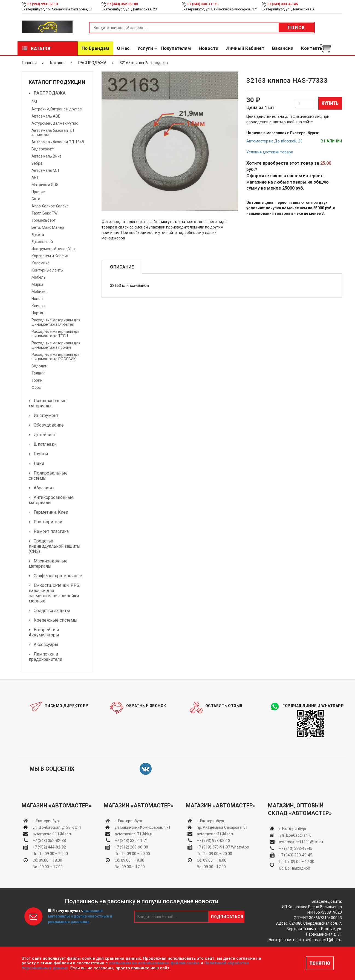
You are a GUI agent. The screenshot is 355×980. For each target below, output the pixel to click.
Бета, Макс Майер (48, 227)
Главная (29, 63)
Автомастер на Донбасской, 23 (274, 141)
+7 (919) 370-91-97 (213, 847)
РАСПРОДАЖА (92, 63)
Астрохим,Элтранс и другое (57, 109)
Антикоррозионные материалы (51, 500)
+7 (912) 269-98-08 (131, 847)
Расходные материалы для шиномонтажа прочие (56, 345)
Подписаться (227, 917)
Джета (38, 235)
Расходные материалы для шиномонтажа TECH (56, 334)
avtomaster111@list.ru (52, 834)
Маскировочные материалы (48, 564)
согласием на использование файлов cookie (154, 963)
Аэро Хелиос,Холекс (50, 206)
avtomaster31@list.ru (216, 834)
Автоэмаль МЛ (45, 170)
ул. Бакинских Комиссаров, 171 (143, 827)
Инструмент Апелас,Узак (54, 249)
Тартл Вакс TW (44, 213)
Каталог (37, 48)
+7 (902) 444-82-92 (49, 847)
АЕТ (35, 178)
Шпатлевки (45, 444)
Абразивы (44, 488)
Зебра (37, 163)
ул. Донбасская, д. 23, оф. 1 (57, 827)
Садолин (39, 366)
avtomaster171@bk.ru (134, 834)
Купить (330, 103)
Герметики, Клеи (51, 512)
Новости (209, 48)
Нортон (38, 313)
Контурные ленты (47, 270)
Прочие (38, 192)
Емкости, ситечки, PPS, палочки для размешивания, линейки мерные (54, 593)
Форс (36, 387)
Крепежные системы (56, 620)
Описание (122, 267)
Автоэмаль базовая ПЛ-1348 (58, 142)
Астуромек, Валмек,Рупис (55, 123)
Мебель (39, 277)
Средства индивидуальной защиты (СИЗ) (55, 546)
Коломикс (40, 263)
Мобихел (40, 292)
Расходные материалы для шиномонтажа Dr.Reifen (56, 322)
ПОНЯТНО (320, 963)
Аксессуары (46, 645)
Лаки (39, 463)
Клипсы (38, 306)
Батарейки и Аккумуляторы (44, 632)
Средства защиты (52, 611)
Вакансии (283, 48)
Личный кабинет (245, 48)
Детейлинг (45, 435)
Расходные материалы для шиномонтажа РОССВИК (56, 357)
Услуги (145, 48)
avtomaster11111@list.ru (301, 842)
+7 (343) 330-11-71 (202, 4)
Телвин (38, 373)
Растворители (48, 522)
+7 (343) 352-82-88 (122, 4)
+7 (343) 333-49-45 (282, 4)
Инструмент (46, 415)
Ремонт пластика (51, 531)
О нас (123, 48)
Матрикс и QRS (45, 185)
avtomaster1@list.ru (324, 940)
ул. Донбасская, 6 (295, 835)
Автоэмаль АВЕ (46, 116)
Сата (36, 199)
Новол (37, 299)
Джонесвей (42, 242)
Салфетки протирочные (58, 576)
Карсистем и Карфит (50, 256)
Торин (37, 380)
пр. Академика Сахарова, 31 (222, 827)
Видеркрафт (43, 149)
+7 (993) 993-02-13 (213, 841)
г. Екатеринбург (47, 821)
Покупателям (176, 48)
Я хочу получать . (80, 916)
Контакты (312, 48)
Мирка (37, 284)
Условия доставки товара (270, 152)
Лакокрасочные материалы (48, 403)
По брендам (95, 48)
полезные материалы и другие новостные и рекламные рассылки (80, 916)
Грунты (41, 454)
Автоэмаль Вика (47, 156)
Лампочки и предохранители (45, 657)
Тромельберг (44, 220)
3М (34, 102)
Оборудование (49, 425)
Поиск (296, 28)
